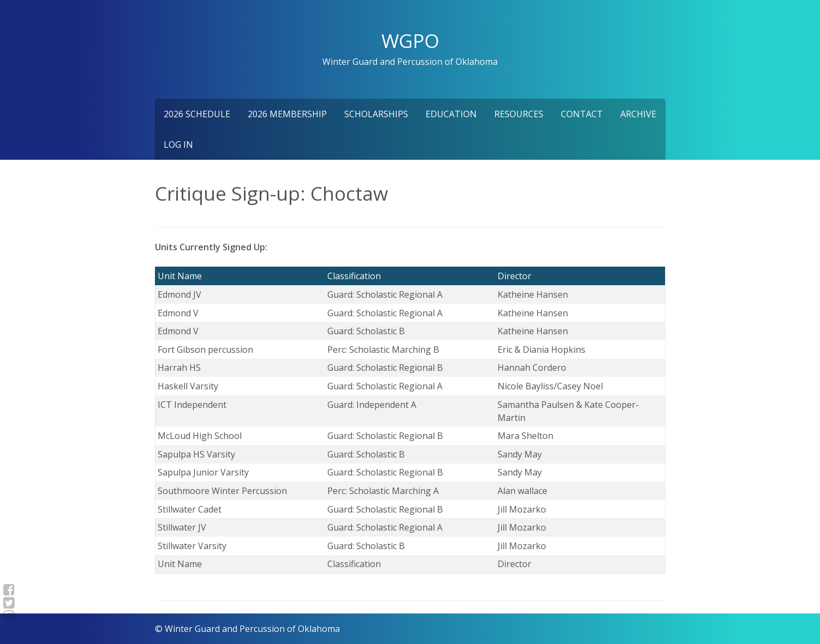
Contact (582, 114)
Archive (638, 114)
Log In (178, 145)
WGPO (410, 40)
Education (451, 114)
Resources (519, 114)
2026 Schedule (197, 114)
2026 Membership (287, 114)
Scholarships (376, 114)
